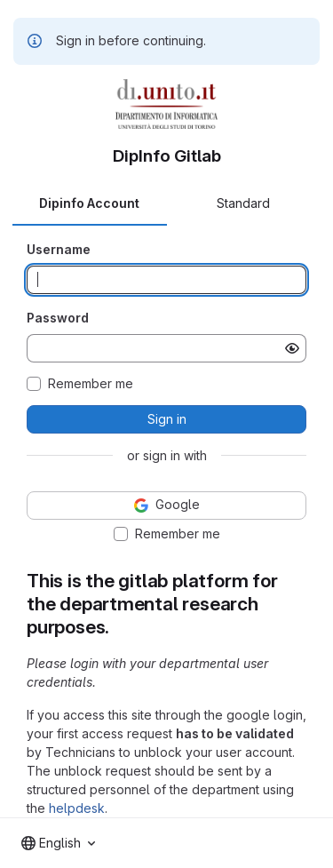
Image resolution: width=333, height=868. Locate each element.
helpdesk (77, 808)
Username (59, 249)
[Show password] (292, 348)
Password (58, 318)
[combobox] (58, 843)
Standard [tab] (243, 203)
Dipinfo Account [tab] (89, 203)
